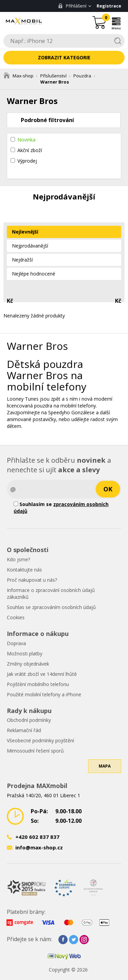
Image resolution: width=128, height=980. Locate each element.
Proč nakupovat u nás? (32, 580)
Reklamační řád (24, 730)
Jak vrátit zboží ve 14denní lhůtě (42, 674)
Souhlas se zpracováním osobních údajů (51, 607)
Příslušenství (53, 76)
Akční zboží (30, 150)
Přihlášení (72, 6)
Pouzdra (82, 76)
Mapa (105, 766)
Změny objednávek (28, 664)
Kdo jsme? (18, 559)
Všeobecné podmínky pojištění (40, 740)
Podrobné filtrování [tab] (47, 120)
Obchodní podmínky (29, 720)
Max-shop (18, 76)
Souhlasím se (61, 508)
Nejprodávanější (30, 246)
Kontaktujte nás (24, 570)
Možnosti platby (25, 654)
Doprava (16, 643)
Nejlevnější (25, 232)
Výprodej (27, 161)
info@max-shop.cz (39, 847)
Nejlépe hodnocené (34, 274)
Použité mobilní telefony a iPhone (44, 694)
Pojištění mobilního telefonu (38, 684)
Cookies (16, 617)
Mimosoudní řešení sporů (35, 751)
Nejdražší (22, 260)
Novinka (26, 140)
